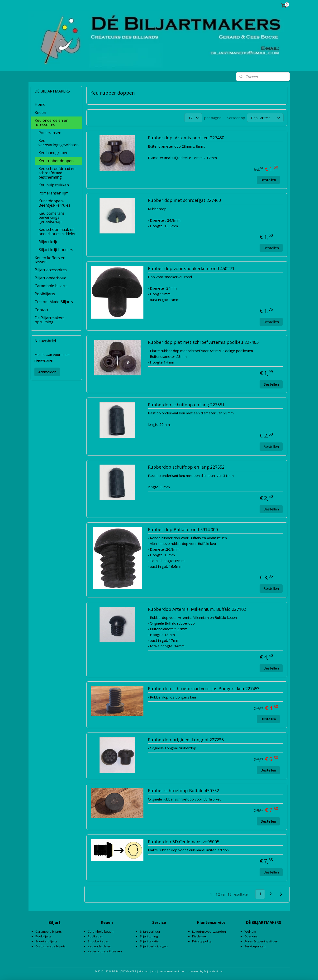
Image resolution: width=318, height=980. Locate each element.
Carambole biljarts (51, 286)
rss (154, 971)
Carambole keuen (101, 931)
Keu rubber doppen (56, 161)
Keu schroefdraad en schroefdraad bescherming (57, 173)
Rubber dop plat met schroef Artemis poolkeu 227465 (203, 342)
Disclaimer (200, 936)
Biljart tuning (149, 936)
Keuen (40, 112)
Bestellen (268, 180)
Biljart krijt (48, 242)
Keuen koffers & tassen (105, 951)
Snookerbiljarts (46, 941)
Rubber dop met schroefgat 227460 (184, 200)
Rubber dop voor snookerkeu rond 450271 (191, 269)
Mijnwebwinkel (214, 971)
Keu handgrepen (53, 153)
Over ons (251, 936)
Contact (42, 310)
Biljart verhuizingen (154, 946)
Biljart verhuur (150, 931)
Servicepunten (255, 946)
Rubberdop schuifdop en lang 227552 (186, 467)
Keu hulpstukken (54, 185)
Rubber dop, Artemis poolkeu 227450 (186, 138)
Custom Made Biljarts (54, 302)
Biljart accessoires (51, 270)
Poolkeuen (95, 936)
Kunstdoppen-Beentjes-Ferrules (54, 203)
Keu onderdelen (99, 946)
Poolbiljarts (45, 294)
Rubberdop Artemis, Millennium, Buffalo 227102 (197, 609)
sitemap (144, 971)
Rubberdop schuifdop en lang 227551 (186, 405)
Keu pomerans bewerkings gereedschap (52, 217)
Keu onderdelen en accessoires (52, 122)
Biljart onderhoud (50, 278)
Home (40, 104)
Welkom (250, 931)
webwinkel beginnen (172, 971)
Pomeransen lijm (53, 193)
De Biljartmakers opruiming (50, 320)
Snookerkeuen (98, 941)
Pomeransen (50, 133)
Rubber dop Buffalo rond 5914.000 (183, 530)
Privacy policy (202, 941)
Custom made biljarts (51, 946)
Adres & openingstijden (261, 941)
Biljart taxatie (149, 941)
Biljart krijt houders (56, 250)
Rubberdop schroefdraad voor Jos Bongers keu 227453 (204, 689)
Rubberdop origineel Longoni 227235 (186, 740)
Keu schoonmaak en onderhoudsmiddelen (57, 232)
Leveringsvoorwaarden (209, 931)
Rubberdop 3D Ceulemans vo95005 (184, 842)
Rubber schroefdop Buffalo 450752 (183, 791)
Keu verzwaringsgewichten (59, 143)
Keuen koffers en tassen (50, 260)
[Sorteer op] (265, 118)
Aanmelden (47, 372)
